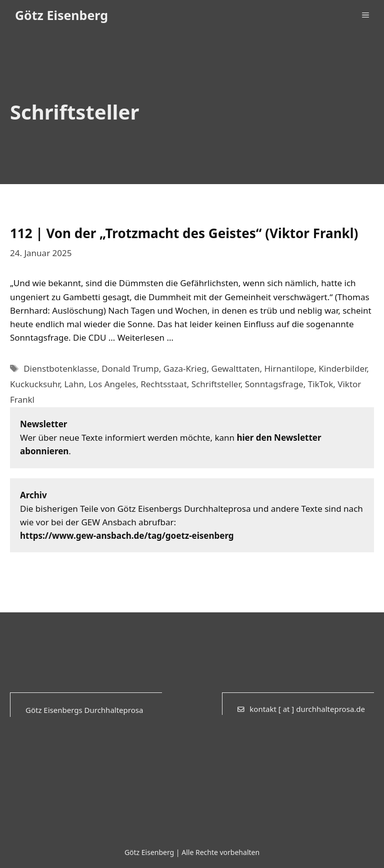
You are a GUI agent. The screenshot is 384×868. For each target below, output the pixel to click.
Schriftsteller (216, 384)
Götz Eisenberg (61, 15)
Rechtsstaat (164, 384)
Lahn (74, 384)
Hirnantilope (289, 368)
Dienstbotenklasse (60, 368)
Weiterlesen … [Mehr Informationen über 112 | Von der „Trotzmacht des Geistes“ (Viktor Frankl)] (145, 337)
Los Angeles (112, 384)
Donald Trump (130, 368)
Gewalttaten (236, 368)
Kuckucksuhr (35, 384)
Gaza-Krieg (185, 368)
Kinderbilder (342, 368)
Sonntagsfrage (274, 384)
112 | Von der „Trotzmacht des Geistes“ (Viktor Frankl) (184, 233)
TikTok (321, 384)
